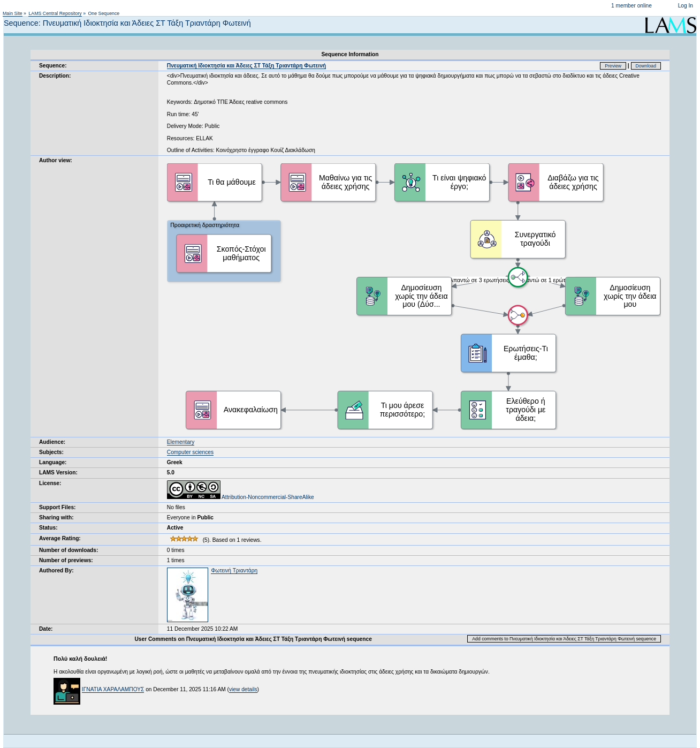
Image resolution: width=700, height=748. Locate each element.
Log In (686, 6)
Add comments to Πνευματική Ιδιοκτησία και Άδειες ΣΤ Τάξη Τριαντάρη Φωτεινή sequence (564, 639)
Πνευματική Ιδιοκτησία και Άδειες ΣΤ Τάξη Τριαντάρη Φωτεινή (246, 66)
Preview (613, 66)
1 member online (631, 6)
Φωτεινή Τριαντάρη (234, 571)
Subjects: (51, 452)
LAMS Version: (58, 473)
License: (50, 483)
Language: (53, 462)
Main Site (13, 13)
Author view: (56, 160)
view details (243, 689)
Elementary (181, 442)
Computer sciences (190, 452)
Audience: (52, 442)
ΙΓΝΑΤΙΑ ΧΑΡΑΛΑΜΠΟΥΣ (113, 689)
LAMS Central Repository (55, 13)
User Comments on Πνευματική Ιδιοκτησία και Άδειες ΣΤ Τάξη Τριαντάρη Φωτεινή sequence (253, 639)
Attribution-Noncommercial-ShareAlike (241, 497)
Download (646, 66)
